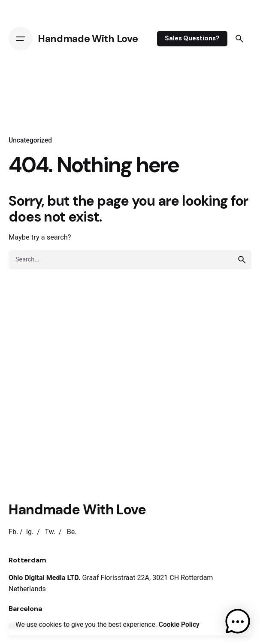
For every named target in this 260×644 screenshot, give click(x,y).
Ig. (30, 532)
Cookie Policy (179, 625)
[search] (242, 260)
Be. (72, 532)
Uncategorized (30, 140)
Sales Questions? (192, 38)
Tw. (50, 532)
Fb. (13, 532)
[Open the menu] (21, 39)
